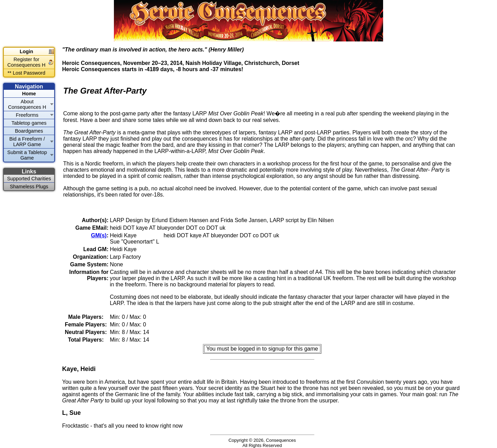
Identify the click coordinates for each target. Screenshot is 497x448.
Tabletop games (29, 123)
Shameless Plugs (29, 187)
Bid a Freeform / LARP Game (27, 142)
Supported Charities (29, 179)
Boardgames (29, 131)
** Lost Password (27, 73)
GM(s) (99, 235)
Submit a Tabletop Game (27, 155)
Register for (26, 62)
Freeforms (27, 115)
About (27, 104)
